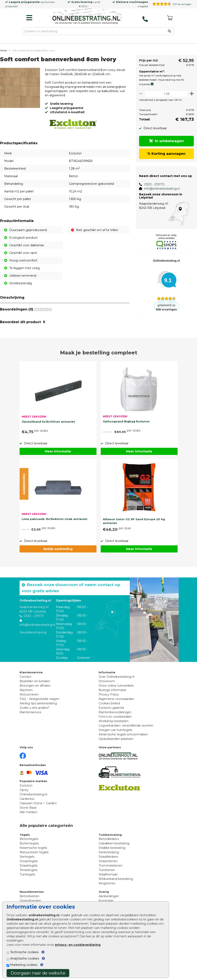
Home (3, 50)
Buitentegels (29, 843)
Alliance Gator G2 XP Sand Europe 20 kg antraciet (134, 521)
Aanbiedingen (109, 896)
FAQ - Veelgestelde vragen (39, 699)
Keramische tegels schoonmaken (123, 734)
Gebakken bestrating (114, 843)
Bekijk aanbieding (58, 549)
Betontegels (29, 839)
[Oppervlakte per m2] (165, 94)
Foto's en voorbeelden (115, 717)
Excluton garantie (111, 708)
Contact (25, 677)
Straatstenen (108, 861)
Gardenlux (27, 799)
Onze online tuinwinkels (116, 686)
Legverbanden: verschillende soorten (126, 725)
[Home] (86, 17)
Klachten (26, 690)
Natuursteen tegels (34, 852)
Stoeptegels (29, 861)
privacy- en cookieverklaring (78, 945)
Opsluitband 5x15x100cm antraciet (48, 422)
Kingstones (107, 883)
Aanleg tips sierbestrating (38, 703)
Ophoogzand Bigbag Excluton (126, 421)
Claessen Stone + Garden (38, 803)
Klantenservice (30, 712)
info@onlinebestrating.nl (160, 189)
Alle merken (28, 812)
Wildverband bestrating (116, 879)
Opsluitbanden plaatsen (116, 739)
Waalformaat (108, 874)
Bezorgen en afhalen (35, 686)
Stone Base (28, 808)
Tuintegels (27, 874)
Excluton (50, 2)
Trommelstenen (111, 866)
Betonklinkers (109, 839)
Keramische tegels (33, 848)
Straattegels (29, 866)
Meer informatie (58, 451)
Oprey (24, 790)
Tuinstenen (107, 870)
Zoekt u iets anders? (35, 708)
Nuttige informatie (112, 690)
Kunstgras (106, 901)
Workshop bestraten (114, 721)
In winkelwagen (166, 141)
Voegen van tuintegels (115, 730)
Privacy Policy (109, 694)
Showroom (107, 681)
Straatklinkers (108, 857)
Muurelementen (32, 892)
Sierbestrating (109, 852)
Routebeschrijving (33, 632)
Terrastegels (28, 870)
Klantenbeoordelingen (115, 712)
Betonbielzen (29, 896)
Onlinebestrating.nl (33, 794)
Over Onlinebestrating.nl (116, 677)
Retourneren (29, 694)
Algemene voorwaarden (116, 699)
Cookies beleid (109, 703)
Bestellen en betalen (35, 681)
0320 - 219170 (152, 184)
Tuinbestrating (110, 835)
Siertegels (27, 857)
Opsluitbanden (30, 901)
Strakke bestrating (112, 848)
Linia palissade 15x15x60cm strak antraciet (55, 519)
